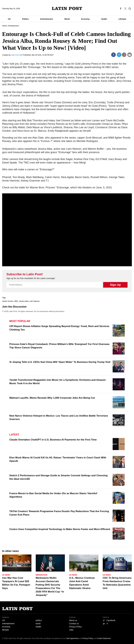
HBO (16, 301)
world (38, 624)
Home (4, 26)
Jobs (71, 630)
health (38, 627)
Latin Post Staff (17, 55)
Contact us (74, 624)
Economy (85, 19)
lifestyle (6, 630)
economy (6, 627)
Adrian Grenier (8, 301)
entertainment (8, 624)
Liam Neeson (35, 301)
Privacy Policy (75, 627)
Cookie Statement (104, 638)
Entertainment (47, 19)
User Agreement (72, 638)
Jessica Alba (24, 301)
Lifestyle (122, 19)
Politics (25, 19)
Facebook (111, 620)
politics (39, 620)
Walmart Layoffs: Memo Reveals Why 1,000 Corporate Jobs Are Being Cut (52, 398)
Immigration (42, 575)
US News (6, 575)
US (9, 19)
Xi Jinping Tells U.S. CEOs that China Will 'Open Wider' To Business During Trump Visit (60, 362)
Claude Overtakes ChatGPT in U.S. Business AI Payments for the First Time (53, 440)
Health (104, 19)
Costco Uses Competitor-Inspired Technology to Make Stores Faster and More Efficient (60, 529)
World (67, 19)
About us (73, 620)
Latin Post (67, 8)
